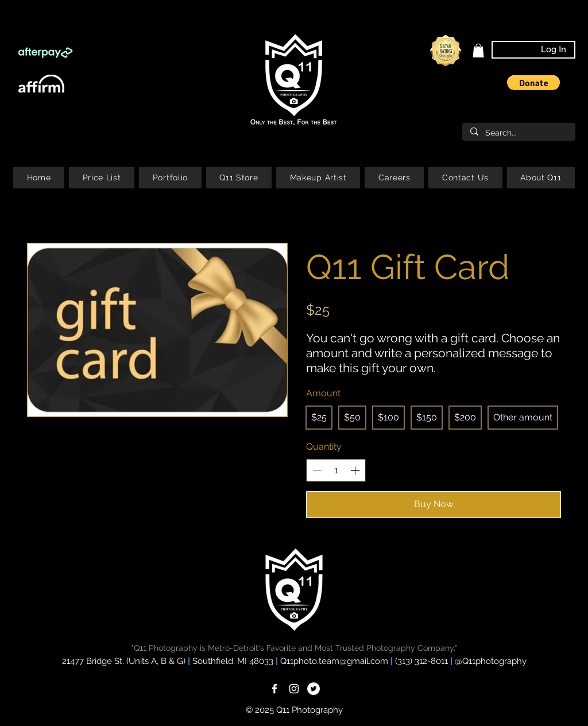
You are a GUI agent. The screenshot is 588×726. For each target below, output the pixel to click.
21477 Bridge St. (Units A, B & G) (124, 661)
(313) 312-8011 (423, 661)
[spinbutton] (336, 470)
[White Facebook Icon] (274, 689)
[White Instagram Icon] (294, 689)
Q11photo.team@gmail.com (335, 661)
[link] (478, 51)
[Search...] (518, 133)
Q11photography (494, 661)
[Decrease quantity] (317, 470)
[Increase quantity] (355, 470)
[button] (533, 83)
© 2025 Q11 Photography (294, 710)
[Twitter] (314, 689)
